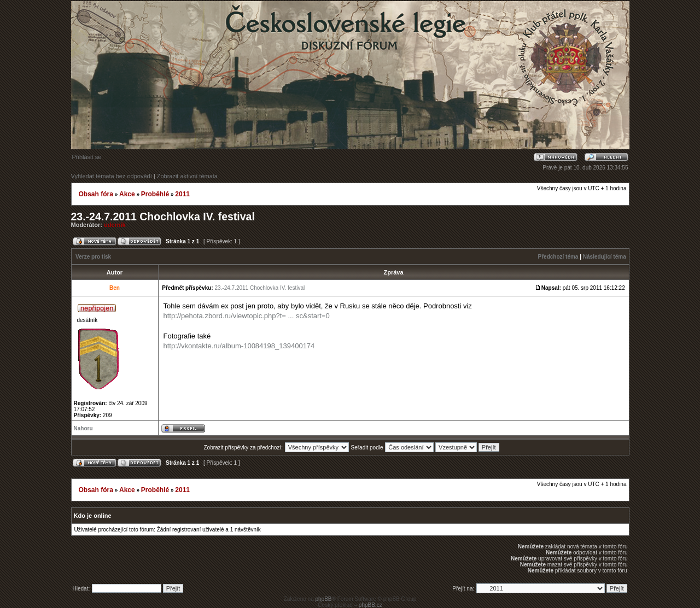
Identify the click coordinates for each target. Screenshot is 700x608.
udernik (115, 225)
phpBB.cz (371, 605)
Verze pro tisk (93, 257)
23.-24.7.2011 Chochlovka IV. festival (163, 217)
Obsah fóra (96, 194)
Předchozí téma (558, 257)
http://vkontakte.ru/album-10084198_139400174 (239, 346)
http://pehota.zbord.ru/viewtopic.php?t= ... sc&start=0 (247, 316)
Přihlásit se (87, 157)
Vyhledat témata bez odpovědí (112, 176)
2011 (182, 194)
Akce (127, 194)
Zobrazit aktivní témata (187, 176)
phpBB (323, 599)
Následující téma (605, 257)
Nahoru (83, 428)
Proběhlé (155, 194)
